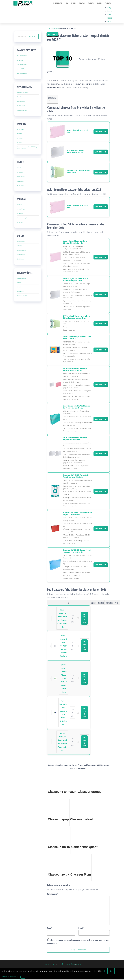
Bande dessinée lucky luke (22, 56)
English (110, 11)
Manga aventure (20, 214)
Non (111, 971)
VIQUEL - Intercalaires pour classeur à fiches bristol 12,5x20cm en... (77, 338)
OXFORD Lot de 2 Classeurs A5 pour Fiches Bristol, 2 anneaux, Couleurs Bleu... (77, 318)
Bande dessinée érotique (22, 65)
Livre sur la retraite (20, 182)
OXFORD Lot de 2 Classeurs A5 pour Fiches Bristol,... (79, 172)
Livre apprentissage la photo (22, 93)
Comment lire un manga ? (22, 218)
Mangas (92, 3)
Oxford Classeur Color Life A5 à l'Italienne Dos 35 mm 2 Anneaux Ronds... (76, 407)
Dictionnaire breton (21, 292)
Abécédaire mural (20, 97)
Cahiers (57, 29)
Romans (83, 3)
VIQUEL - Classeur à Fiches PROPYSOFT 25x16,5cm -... (76, 152)
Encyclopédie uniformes (22, 279)
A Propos (79, 965)
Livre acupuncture (20, 186)
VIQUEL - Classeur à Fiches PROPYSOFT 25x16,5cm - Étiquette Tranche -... (75, 280)
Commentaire (53, 894)
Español (110, 15)
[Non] (23, 978)
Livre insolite (19, 168)
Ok (105, 971)
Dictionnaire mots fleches (22, 296)
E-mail (81, 929)
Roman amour (20, 143)
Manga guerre (20, 205)
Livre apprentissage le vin (22, 111)
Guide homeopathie (21, 255)
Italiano (110, 18)
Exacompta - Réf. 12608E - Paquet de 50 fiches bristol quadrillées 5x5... (76, 477)
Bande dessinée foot (21, 69)
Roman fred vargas (21, 130)
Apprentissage (61, 3)
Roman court (19, 134)
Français (108, 3)
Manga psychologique (21, 210)
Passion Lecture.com (49, 965)
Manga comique (20, 223)
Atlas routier (19, 287)
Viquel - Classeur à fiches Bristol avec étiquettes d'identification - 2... (75, 243)
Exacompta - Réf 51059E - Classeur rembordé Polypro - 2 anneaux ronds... (77, 514)
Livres (76, 3)
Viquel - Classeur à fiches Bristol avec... (78, 132)
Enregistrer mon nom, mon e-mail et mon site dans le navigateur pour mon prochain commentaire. (78, 942)
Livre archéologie (20, 173)
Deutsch (110, 22)
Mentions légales (70, 965)
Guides (100, 3)
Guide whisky (19, 246)
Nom (50, 929)
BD (69, 3)
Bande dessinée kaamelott (22, 74)
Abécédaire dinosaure (21, 102)
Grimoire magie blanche (22, 251)
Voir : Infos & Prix (101, 132)
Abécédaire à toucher (21, 106)
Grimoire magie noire (21, 242)
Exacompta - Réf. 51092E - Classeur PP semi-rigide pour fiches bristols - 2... (77, 552)
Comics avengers (20, 61)
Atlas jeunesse (20, 283)
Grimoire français (20, 260)
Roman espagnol (20, 139)
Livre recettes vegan (21, 177)
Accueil (51, 29)
